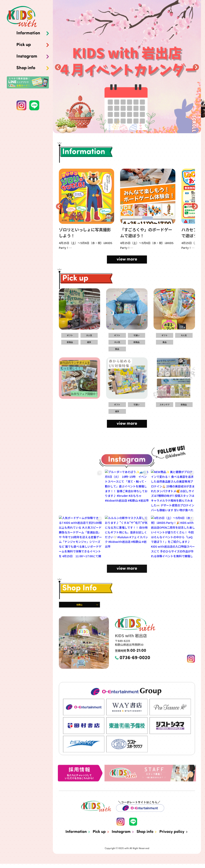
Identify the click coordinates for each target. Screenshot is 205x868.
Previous (58, 67)
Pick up (24, 45)
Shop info (26, 68)
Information (28, 33)
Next (196, 67)
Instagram (27, 57)
